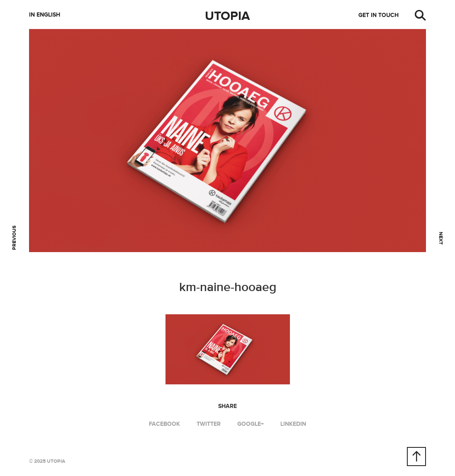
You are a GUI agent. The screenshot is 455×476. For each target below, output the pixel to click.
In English (45, 15)
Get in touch (378, 15)
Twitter (209, 424)
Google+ (251, 424)
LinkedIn (293, 424)
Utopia (227, 16)
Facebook (164, 424)
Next (440, 238)
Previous (15, 238)
